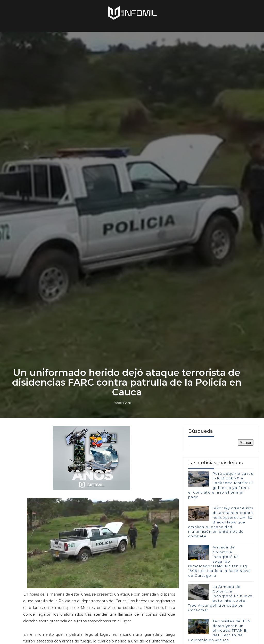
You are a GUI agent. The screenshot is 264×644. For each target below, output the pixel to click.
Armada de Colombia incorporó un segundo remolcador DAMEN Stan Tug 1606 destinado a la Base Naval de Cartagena (220, 561)
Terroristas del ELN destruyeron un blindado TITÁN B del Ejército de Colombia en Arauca (220, 630)
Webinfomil (123, 402)
